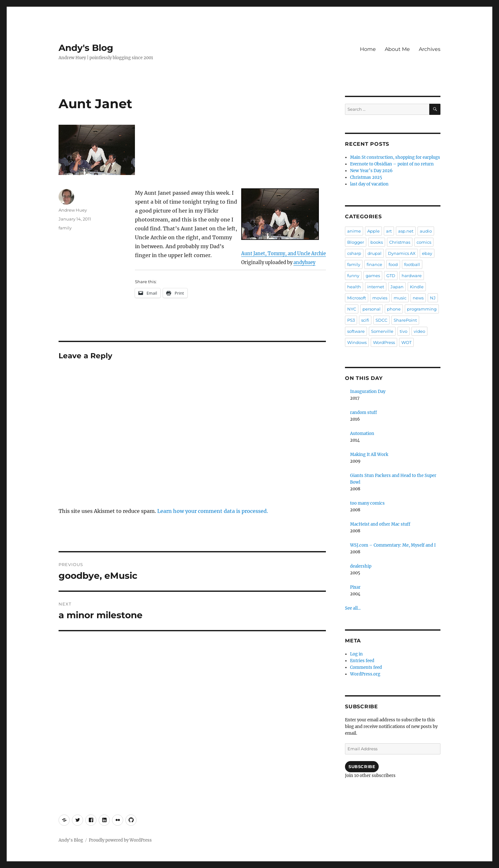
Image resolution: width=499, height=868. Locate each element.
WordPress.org (365, 674)
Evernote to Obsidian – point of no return (392, 164)
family (65, 228)
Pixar (355, 587)
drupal (375, 253)
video (419, 331)
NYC (352, 309)
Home (368, 49)
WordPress (384, 342)
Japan (397, 287)
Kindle (417, 287)
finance (374, 264)
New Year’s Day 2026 (371, 171)
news (418, 298)
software (356, 331)
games (373, 276)
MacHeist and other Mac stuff (380, 524)
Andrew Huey (73, 210)
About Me (397, 49)
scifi (365, 320)
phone (394, 309)
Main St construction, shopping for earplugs (395, 157)
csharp (354, 253)
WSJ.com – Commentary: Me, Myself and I (393, 545)
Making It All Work (369, 455)
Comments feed (366, 667)
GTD (391, 276)
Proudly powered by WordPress (120, 840)
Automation (362, 434)
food (393, 264)
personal (372, 309)
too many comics (367, 503)
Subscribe (362, 766)
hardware (412, 276)
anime (354, 231)
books (377, 242)
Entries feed (362, 661)
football (412, 264)
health (354, 287)
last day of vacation (369, 184)
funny (353, 276)
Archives (430, 49)
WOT (406, 342)
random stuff (363, 413)
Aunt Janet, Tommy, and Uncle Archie (284, 254)
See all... (353, 608)
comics (424, 242)
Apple (373, 231)
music (400, 298)
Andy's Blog (86, 48)
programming (422, 309)
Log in (356, 654)
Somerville (382, 331)
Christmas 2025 (366, 177)
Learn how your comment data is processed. (213, 511)
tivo (404, 331)
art (389, 231)
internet (376, 287)
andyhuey (304, 262)
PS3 (351, 320)
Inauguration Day (368, 392)
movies (380, 298)
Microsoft (357, 298)
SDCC (381, 320)
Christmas (400, 242)
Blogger (356, 242)
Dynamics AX (402, 253)
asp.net (406, 231)
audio (426, 231)
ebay (427, 253)
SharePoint (405, 320)
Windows (357, 342)
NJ (433, 298)
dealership (361, 566)
